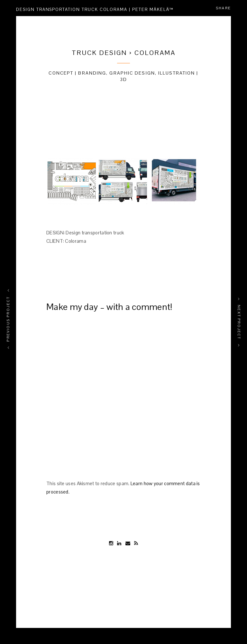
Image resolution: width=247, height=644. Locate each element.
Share (223, 8)
